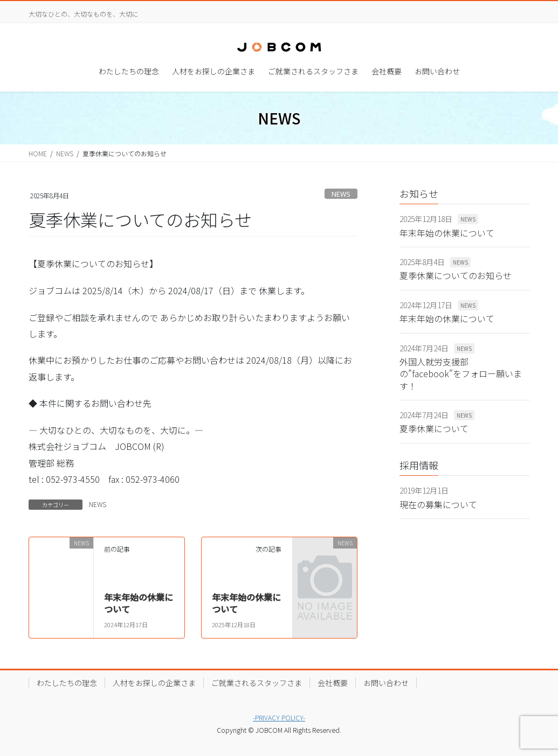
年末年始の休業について (139, 603)
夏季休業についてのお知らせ (456, 275)
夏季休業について (434, 428)
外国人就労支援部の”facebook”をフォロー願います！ (461, 374)
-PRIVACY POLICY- (279, 717)
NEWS (341, 194)
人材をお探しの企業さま (154, 683)
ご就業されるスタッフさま (257, 683)
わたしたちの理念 (67, 683)
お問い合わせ (386, 683)
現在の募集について (438, 504)
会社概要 (333, 683)
